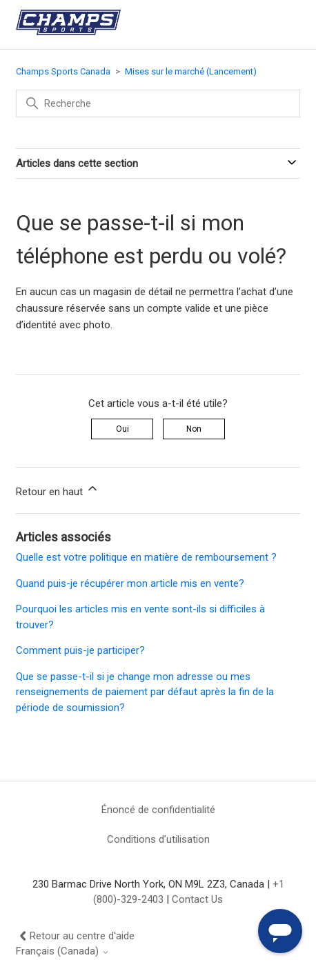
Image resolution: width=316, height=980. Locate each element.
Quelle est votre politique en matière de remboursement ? (146, 557)
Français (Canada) (63, 951)
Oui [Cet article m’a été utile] (122, 429)
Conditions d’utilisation (158, 839)
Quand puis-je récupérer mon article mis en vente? (130, 583)
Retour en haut (58, 490)
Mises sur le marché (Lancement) (191, 71)
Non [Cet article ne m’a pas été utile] (194, 429)
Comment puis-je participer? (80, 650)
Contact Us (197, 899)
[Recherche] (158, 103)
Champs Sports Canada (63, 71)
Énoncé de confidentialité (158, 810)
